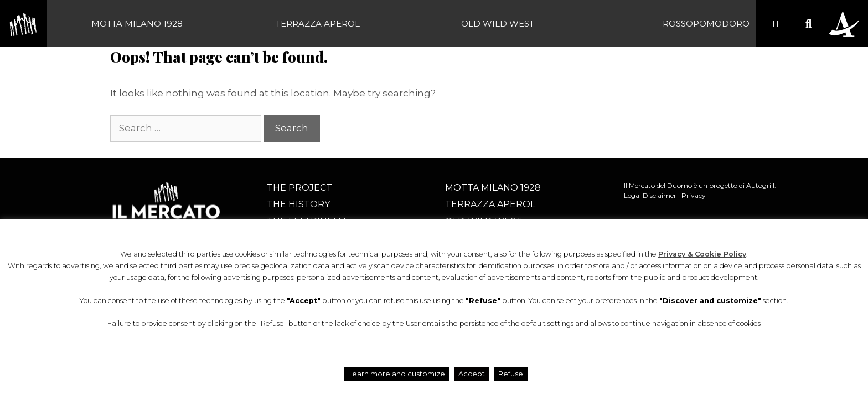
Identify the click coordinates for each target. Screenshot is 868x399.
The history (298, 204)
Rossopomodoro (706, 24)
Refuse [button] (511, 374)
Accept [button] (472, 374)
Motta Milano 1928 (137, 24)
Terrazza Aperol (318, 24)
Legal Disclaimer (650, 195)
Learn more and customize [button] (397, 374)
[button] (808, 24)
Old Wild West (498, 24)
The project (299, 188)
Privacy (694, 195)
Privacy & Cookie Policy (702, 254)
